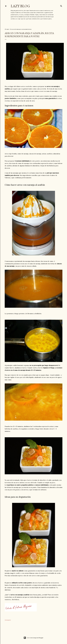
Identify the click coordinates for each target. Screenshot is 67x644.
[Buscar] (61, 6)
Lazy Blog (20, 6)
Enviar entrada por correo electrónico (21, 29)
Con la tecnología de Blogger (33, 638)
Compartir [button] (8, 620)
